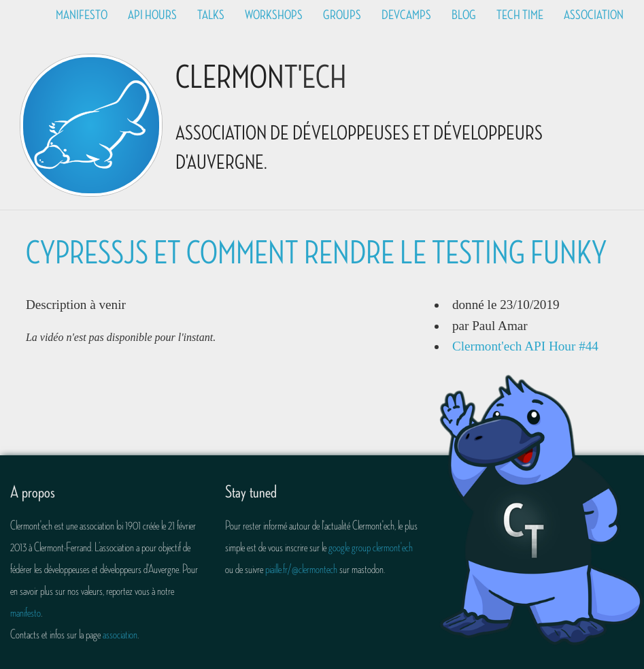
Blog (464, 15)
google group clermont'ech (371, 547)
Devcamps (406, 15)
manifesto (26, 613)
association (120, 634)
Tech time (520, 15)
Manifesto (82, 15)
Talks (211, 15)
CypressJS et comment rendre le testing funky (316, 254)
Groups (342, 15)
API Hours (152, 15)
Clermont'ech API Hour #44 (525, 346)
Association (594, 15)
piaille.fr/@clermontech (301, 569)
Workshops (274, 15)
